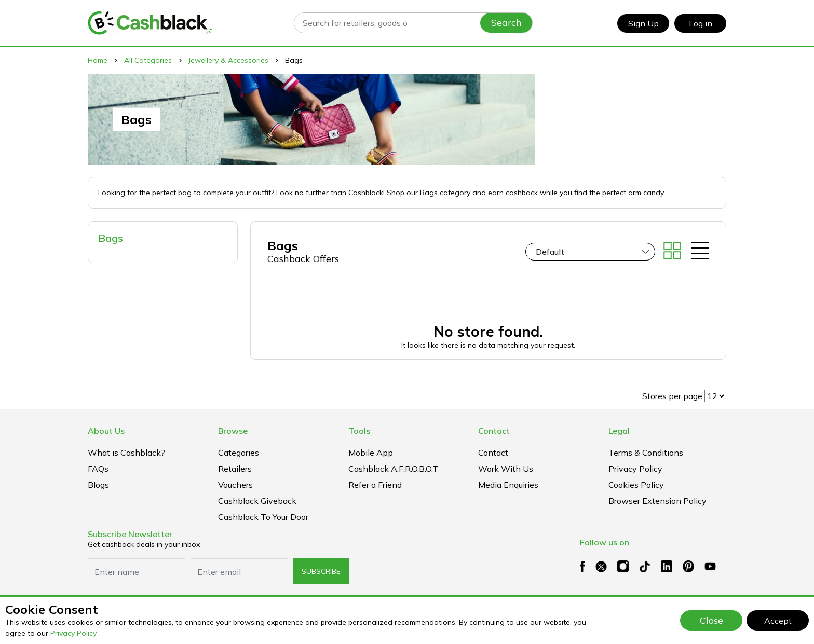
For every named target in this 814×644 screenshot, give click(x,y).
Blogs (98, 485)
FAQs (98, 469)
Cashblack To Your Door (263, 517)
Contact (493, 453)
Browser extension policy (657, 501)
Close (711, 620)
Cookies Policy (636, 485)
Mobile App (371, 453)
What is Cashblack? (126, 453)
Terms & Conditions (646, 453)
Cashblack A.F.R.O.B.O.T (393, 469)
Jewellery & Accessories (228, 60)
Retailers (235, 469)
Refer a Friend (375, 485)
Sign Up (643, 23)
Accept (778, 621)
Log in (701, 23)
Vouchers (235, 485)
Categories (239, 453)
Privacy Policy (73, 633)
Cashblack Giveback (257, 501)
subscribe (321, 571)
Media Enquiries (508, 485)
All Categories (148, 60)
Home (98, 60)
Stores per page (672, 396)
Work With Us (506, 469)
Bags (111, 238)
